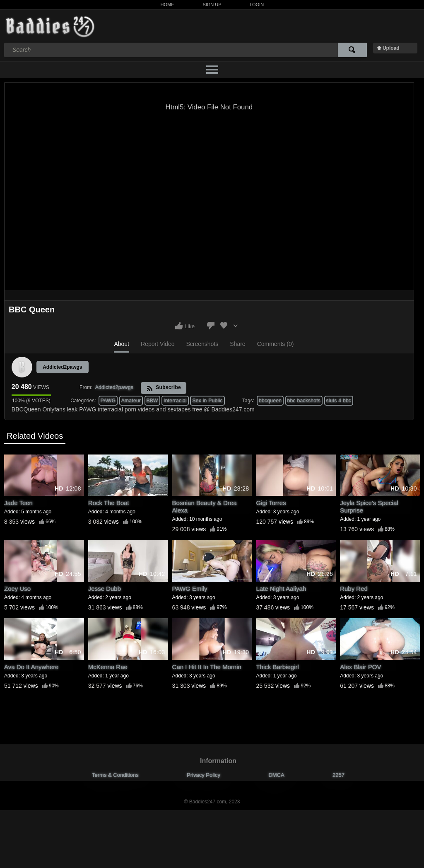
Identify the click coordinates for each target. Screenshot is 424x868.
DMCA (276, 775)
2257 (338, 775)
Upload (391, 48)
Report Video (158, 344)
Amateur (131, 401)
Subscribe (164, 388)
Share (237, 344)
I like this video (179, 326)
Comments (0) (276, 344)
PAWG (108, 401)
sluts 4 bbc (339, 401)
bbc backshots (304, 401)
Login (257, 5)
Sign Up (212, 5)
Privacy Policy (204, 775)
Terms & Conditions (115, 775)
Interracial (175, 401)
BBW (152, 401)
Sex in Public (207, 401)
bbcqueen (270, 401)
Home (167, 5)
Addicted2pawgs (62, 367)
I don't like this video (211, 326)
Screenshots (202, 344)
